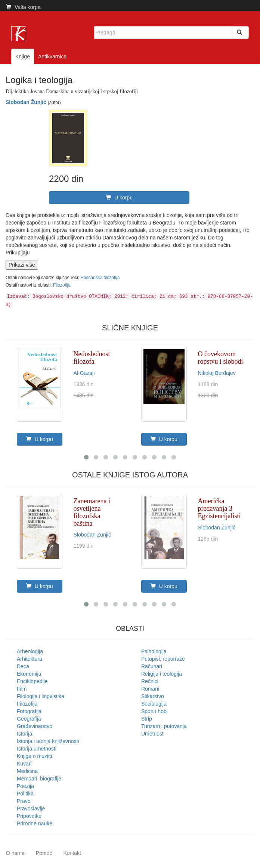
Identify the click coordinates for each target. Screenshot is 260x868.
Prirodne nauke (35, 823)
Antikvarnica (52, 56)
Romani (150, 689)
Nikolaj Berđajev (217, 373)
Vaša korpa (23, 7)
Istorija (24, 734)
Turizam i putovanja (164, 726)
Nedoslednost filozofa (92, 358)
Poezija (25, 786)
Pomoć (44, 853)
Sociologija (154, 704)
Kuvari (24, 764)
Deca (23, 666)
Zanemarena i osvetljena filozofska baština (92, 512)
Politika (25, 794)
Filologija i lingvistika (41, 696)
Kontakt (72, 853)
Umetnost (152, 734)
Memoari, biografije (39, 779)
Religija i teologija (162, 674)
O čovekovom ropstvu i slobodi (221, 358)
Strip (147, 719)
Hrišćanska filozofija (100, 278)
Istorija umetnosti (37, 749)
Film (22, 689)
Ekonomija (29, 674)
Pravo (24, 801)
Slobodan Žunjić (26, 102)
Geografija (29, 719)
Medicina (27, 771)
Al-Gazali (84, 373)
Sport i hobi (154, 711)
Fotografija (29, 711)
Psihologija (154, 651)
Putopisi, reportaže (163, 659)
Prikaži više (22, 265)
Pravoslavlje (31, 809)
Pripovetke (29, 816)
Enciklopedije (32, 681)
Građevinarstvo (35, 726)
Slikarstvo (153, 696)
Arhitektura (30, 659)
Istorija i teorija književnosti (48, 741)
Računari (152, 666)
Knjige (23, 56)
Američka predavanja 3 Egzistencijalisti (219, 508)
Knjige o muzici (34, 756)
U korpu (119, 198)
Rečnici (150, 681)
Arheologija (30, 651)
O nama (15, 853)
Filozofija (62, 285)
